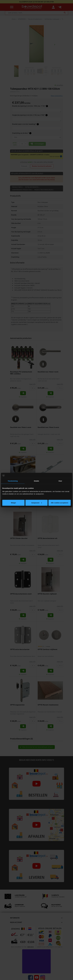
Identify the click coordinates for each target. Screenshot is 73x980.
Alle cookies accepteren (60, 503)
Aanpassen (37, 503)
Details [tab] (37, 481)
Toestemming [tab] (13, 481)
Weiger (13, 503)
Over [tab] (60, 481)
